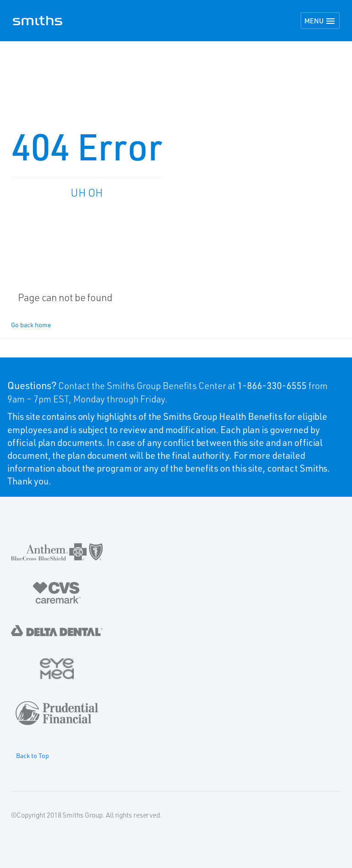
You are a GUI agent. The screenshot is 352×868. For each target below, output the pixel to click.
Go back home (31, 325)
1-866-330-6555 (272, 385)
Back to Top (33, 755)
